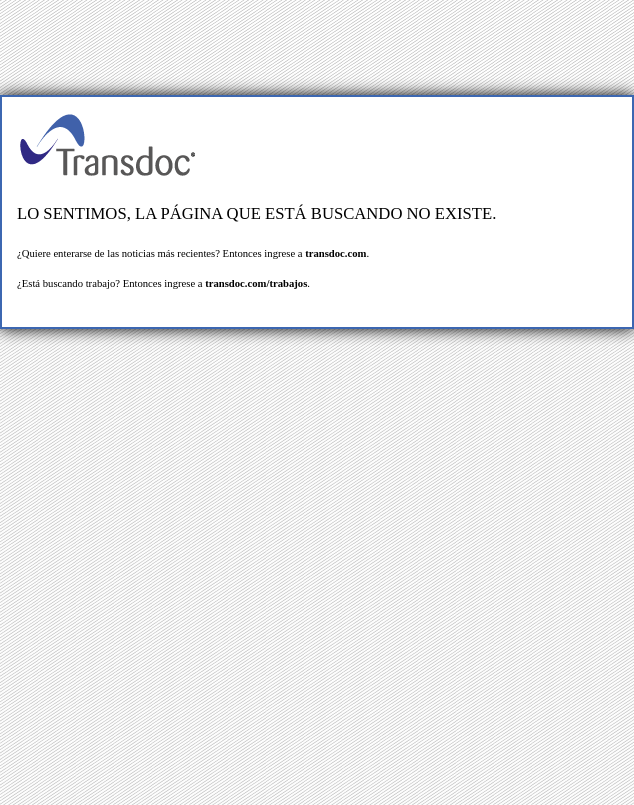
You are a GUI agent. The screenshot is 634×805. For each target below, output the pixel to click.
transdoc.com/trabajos (256, 283)
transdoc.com (335, 253)
